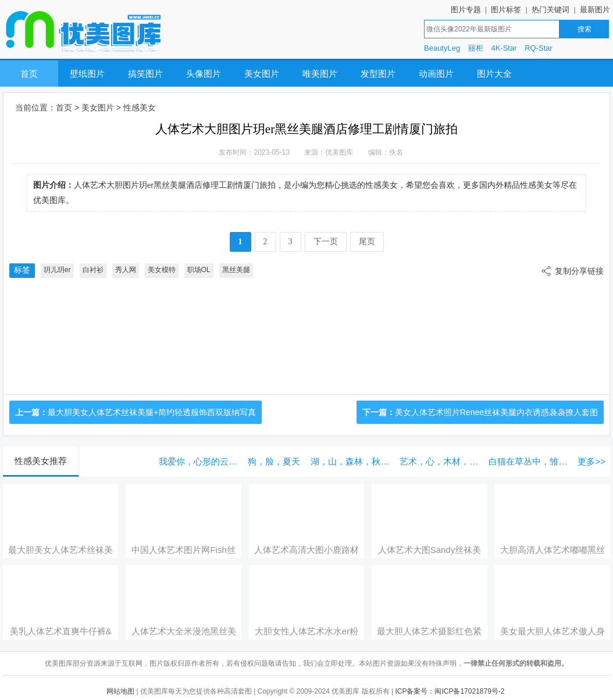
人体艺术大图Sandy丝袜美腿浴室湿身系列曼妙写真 (430, 550)
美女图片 (262, 74)
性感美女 (140, 108)
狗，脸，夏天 (274, 461)
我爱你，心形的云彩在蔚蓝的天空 (200, 461)
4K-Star (504, 48)
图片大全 (494, 74)
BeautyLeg (442, 48)
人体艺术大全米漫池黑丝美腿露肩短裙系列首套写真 (184, 631)
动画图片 (436, 74)
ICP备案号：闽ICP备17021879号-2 (450, 691)
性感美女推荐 (41, 461)
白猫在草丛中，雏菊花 (530, 461)
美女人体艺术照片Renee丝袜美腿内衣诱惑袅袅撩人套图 (496, 412)
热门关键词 (550, 10)
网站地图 (120, 691)
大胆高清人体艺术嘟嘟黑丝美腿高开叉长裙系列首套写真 (553, 550)
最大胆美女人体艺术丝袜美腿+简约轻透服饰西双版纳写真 (152, 412)
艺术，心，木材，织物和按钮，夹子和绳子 (441, 461)
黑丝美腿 (236, 270)
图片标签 (506, 10)
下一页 (326, 242)
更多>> (591, 461)
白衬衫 (93, 270)
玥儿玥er (57, 270)
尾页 (367, 242)
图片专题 (466, 10)
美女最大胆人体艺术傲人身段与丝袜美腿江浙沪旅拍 (553, 631)
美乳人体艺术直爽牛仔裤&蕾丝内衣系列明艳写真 (61, 631)
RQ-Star (539, 48)
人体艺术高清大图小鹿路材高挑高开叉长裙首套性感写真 (306, 550)
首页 (29, 74)
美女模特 (162, 270)
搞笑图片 (145, 74)
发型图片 (378, 74)
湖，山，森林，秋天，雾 (352, 461)
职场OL (199, 270)
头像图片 (204, 74)
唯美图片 (320, 74)
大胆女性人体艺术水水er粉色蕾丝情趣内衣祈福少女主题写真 (306, 631)
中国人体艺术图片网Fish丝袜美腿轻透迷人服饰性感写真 (184, 550)
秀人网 (126, 270)
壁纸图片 (87, 74)
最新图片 (595, 10)
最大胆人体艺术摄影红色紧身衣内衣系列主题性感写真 (429, 631)
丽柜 (476, 48)
